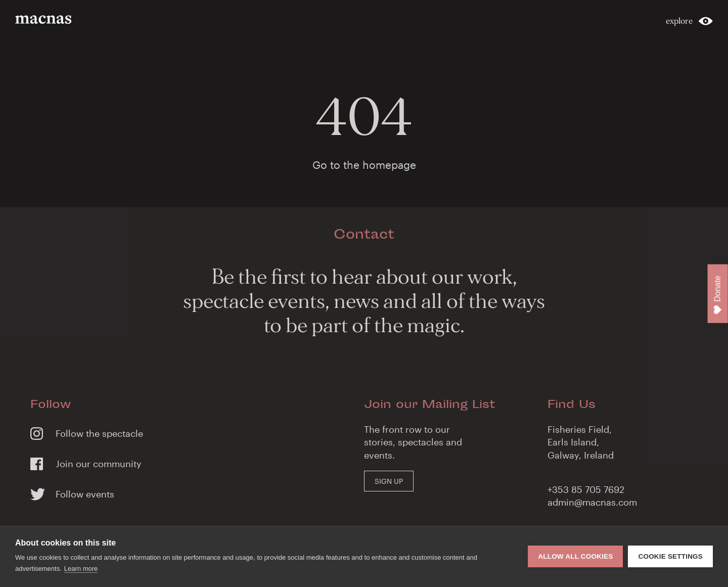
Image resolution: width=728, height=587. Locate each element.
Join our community (99, 464)
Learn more (81, 569)
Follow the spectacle (99, 433)
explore (679, 21)
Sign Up (389, 481)
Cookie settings (670, 556)
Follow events (85, 494)
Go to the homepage (364, 165)
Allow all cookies (575, 556)
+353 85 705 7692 (586, 489)
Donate (718, 295)
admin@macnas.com (592, 502)
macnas (45, 20)
